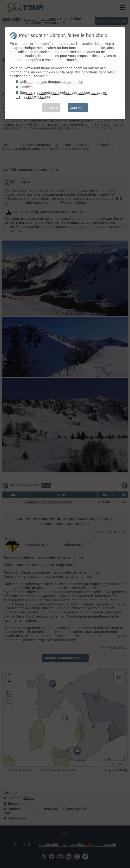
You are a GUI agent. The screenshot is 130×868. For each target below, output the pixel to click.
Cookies (26, 87)
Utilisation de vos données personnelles (51, 82)
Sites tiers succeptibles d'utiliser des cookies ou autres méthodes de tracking (61, 95)
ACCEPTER (78, 108)
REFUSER (51, 108)
